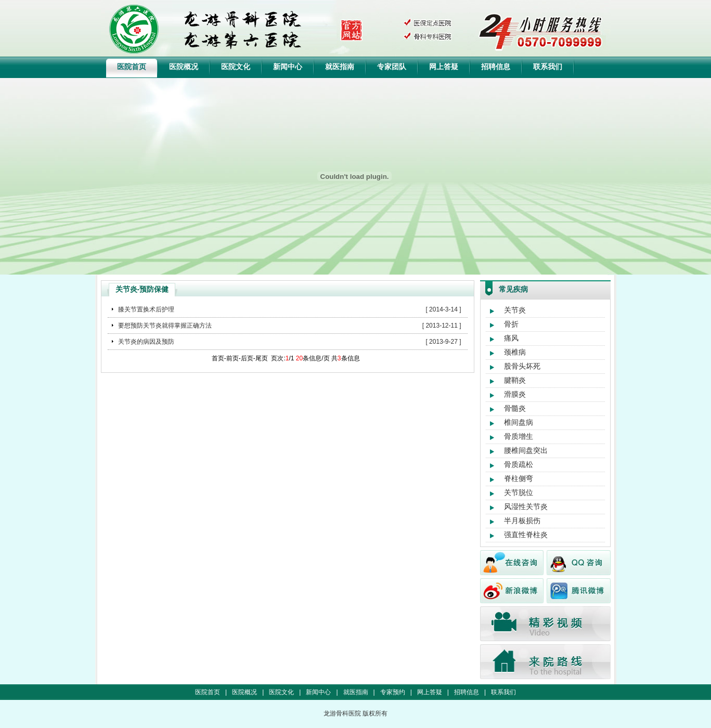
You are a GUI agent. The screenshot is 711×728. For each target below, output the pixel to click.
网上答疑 (444, 67)
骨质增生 (519, 436)
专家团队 (392, 67)
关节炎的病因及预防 (146, 342)
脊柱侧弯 (519, 478)
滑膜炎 (515, 394)
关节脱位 (519, 492)
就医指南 (340, 67)
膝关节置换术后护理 (146, 309)
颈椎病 (515, 352)
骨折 (511, 324)
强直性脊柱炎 (526, 535)
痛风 (511, 338)
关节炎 (515, 310)
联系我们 (548, 67)
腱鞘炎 (515, 380)
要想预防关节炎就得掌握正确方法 (165, 326)
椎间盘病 (519, 422)
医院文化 (236, 67)
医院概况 (184, 67)
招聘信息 (496, 67)
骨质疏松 (519, 464)
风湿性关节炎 (526, 506)
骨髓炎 (515, 408)
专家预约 (393, 692)
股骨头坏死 (522, 366)
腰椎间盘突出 (526, 450)
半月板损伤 (522, 521)
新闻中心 (288, 67)
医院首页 (132, 67)
